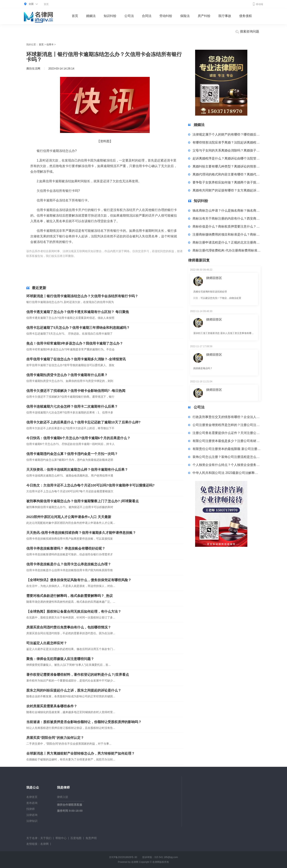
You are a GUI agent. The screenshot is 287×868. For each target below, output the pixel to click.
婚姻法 (91, 16)
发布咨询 (32, 803)
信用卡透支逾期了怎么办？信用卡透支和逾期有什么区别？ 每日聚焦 (78, 312)
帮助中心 (61, 838)
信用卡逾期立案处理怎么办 (118, 266)
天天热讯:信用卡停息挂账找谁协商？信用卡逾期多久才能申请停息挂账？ (81, 533)
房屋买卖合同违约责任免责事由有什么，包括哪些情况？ (69, 627)
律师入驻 (63, 797)
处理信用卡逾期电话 (119, 261)
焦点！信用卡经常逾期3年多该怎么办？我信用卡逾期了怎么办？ (75, 343)
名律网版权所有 (161, 862)
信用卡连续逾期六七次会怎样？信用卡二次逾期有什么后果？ (72, 407)
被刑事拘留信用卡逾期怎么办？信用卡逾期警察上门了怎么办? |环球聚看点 (83, 501)
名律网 (44, 844)
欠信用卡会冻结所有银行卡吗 (144, 256)
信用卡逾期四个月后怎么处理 (56, 261)
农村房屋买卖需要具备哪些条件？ (52, 706)
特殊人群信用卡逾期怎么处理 (99, 275)
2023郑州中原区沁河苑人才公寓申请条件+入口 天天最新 (69, 517)
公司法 (129, 16)
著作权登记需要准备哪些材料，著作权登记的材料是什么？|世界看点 (78, 675)
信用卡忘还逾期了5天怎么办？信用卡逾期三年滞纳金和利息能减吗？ (78, 328)
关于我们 (46, 838)
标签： (82, 256)
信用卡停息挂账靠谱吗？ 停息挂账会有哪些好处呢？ (66, 548)
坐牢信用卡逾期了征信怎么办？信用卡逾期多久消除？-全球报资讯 (76, 359)
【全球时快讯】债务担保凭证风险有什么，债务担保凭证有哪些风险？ (79, 580)
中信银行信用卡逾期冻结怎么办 (106, 256)
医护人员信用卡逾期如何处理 (76, 270)
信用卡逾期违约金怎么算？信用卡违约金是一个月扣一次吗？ (72, 454)
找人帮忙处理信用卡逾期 (91, 261)
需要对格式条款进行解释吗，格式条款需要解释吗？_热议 (70, 596)
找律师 (30, 809)
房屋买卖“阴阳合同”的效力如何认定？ (55, 738)
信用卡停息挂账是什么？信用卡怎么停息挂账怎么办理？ (69, 564)
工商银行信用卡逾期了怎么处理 (155, 266)
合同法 (147, 16)
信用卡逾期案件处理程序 (56, 266)
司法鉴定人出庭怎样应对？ (47, 643)
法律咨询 (32, 815)
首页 (46, 4)
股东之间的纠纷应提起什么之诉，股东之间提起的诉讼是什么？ (74, 690)
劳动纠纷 (166, 16)
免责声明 (91, 838)
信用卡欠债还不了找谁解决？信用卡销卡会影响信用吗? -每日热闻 (76, 391)
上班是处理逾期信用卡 (86, 266)
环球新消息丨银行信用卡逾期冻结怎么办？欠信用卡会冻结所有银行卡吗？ (82, 296)
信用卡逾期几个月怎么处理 (149, 261)
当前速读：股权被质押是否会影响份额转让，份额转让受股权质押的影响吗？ (84, 722)
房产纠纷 (204, 16)
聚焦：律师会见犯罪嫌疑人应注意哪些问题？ (60, 659)
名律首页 (32, 797)
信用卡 (50, 45)
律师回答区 (214, 278)
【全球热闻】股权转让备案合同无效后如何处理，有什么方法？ (74, 612)
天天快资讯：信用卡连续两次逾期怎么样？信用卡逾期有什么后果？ (77, 470)
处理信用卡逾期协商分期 (133, 275)
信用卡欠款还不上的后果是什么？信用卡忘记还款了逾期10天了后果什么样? (83, 422)
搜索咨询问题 (247, 32)
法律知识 (32, 821)
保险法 (185, 16)
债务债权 (246, 16)
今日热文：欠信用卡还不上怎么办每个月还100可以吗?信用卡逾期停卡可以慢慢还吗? (90, 485)
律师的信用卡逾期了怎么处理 (150, 270)
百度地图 (76, 838)
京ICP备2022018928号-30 (123, 857)
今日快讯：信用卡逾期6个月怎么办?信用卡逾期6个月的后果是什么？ (78, 438)
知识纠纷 (110, 16)
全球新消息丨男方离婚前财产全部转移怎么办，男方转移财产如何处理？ (81, 754)
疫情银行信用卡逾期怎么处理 (113, 270)
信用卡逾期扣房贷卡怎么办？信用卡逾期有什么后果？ (67, 375)
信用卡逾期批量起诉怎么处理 (62, 275)
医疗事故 (225, 16)
